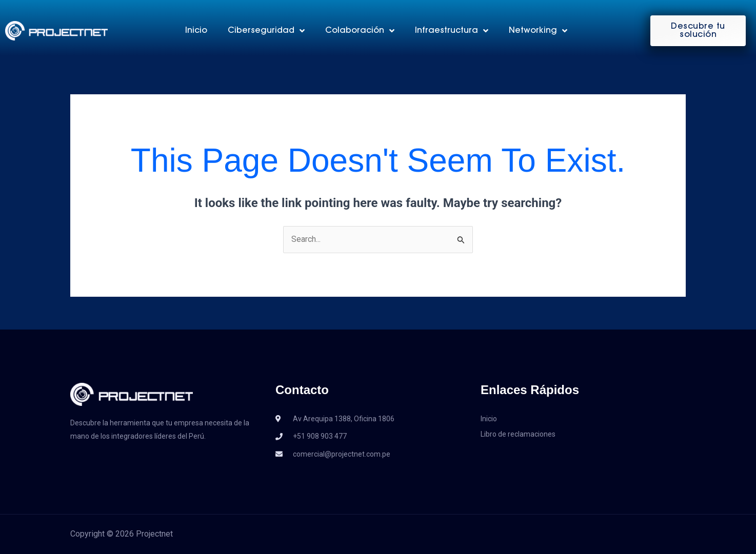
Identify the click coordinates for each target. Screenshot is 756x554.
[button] (698, 31)
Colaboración (360, 31)
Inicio (196, 31)
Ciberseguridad (266, 31)
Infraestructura (452, 31)
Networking (538, 31)
